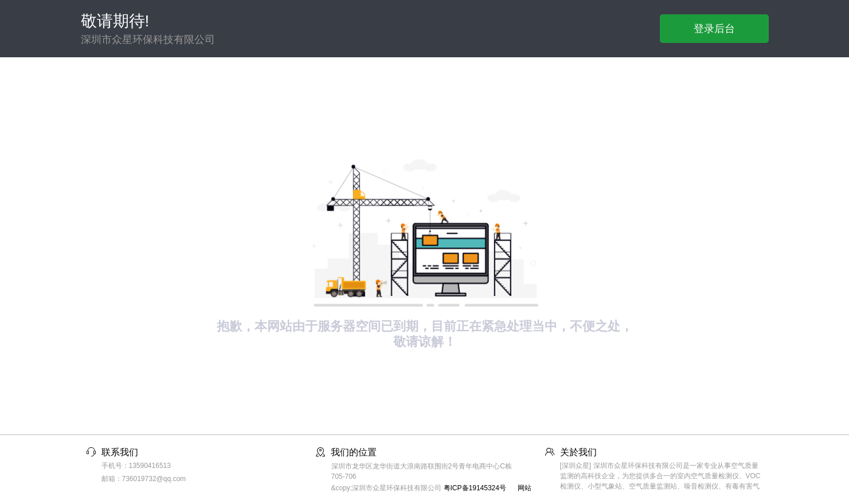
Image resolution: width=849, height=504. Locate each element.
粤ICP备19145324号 (475, 488)
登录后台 (714, 29)
